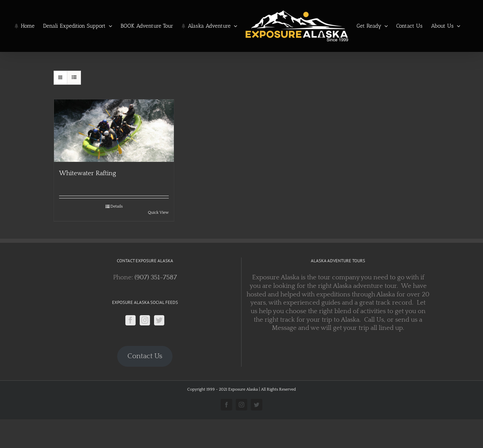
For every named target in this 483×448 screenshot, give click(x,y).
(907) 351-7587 (156, 277)
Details (116, 206)
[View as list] (74, 78)
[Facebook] (130, 320)
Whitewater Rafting (88, 173)
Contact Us (145, 356)
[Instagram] (145, 320)
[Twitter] (159, 320)
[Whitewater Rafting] (114, 131)
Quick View (158, 213)
